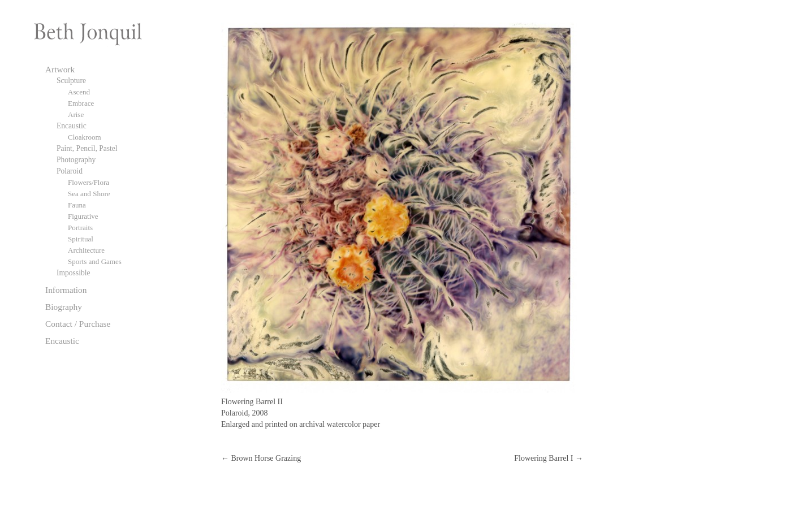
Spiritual (81, 239)
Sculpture (71, 81)
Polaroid (70, 171)
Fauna (77, 205)
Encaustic (72, 126)
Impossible (73, 273)
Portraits (80, 228)
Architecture (86, 250)
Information (66, 290)
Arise (76, 114)
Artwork (60, 69)
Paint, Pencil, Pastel (87, 148)
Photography (76, 160)
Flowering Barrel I (549, 458)
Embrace (81, 103)
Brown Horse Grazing (261, 458)
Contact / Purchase (78, 324)
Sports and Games (95, 261)
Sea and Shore (89, 194)
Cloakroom (85, 137)
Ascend (79, 92)
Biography (64, 307)
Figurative (83, 216)
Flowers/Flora (89, 182)
